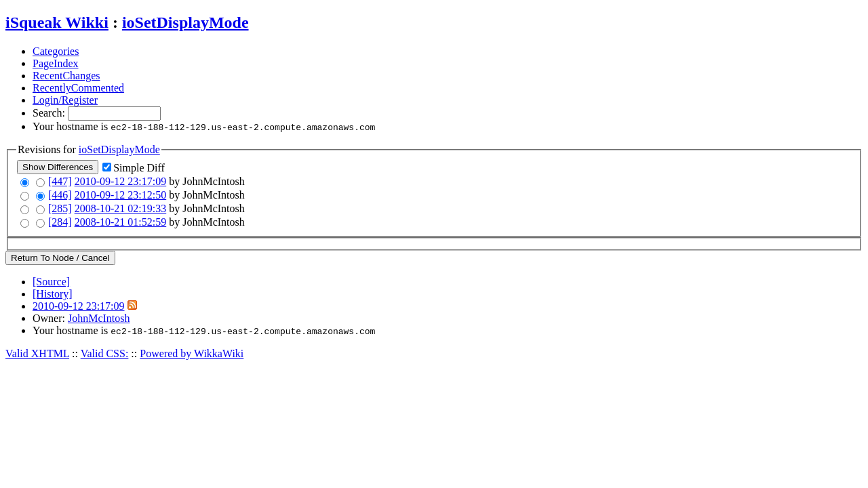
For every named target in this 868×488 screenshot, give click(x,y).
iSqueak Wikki (57, 22)
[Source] (51, 282)
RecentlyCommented (78, 88)
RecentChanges (66, 76)
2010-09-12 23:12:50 (121, 195)
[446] (60, 195)
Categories (56, 51)
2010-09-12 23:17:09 (121, 181)
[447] (60, 181)
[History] (53, 294)
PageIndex (56, 63)
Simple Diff (139, 168)
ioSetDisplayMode (185, 22)
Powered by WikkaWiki (192, 353)
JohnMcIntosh (99, 318)
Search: (50, 113)
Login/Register (65, 100)
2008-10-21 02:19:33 (121, 208)
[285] (60, 208)
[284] (60, 222)
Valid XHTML (37, 353)
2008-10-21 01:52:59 (121, 222)
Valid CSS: (105, 353)
